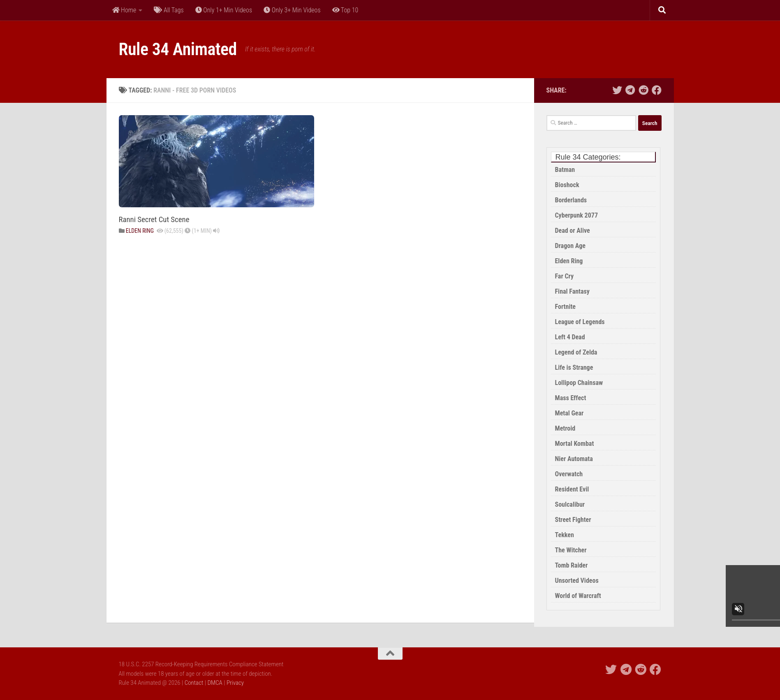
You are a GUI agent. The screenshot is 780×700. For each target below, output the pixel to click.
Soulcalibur (570, 504)
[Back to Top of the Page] (390, 654)
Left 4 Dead (570, 337)
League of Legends (580, 322)
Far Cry (565, 276)
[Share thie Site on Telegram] (630, 90)
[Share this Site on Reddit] (643, 90)
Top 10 (345, 10)
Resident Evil (572, 489)
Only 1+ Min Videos (224, 10)
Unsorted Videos (577, 581)
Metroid (565, 428)
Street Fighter (573, 520)
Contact (194, 683)
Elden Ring (140, 231)
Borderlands (571, 200)
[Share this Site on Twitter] (617, 90)
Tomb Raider (572, 565)
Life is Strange (574, 367)
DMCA (215, 683)
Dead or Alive (573, 231)
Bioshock (567, 185)
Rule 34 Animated (178, 49)
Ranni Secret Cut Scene (154, 220)
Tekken (565, 535)
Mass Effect (571, 398)
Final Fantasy (572, 291)
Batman (565, 170)
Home (124, 10)
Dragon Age (570, 246)
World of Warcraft (578, 596)
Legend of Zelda (576, 352)
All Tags (169, 10)
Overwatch (569, 474)
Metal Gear (569, 413)
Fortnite (565, 307)
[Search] (662, 10)
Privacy (235, 683)
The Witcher (571, 550)
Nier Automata (574, 459)
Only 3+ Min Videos (292, 10)
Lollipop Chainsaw (579, 383)
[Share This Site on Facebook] (657, 90)
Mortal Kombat (575, 444)
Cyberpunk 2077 (576, 215)
